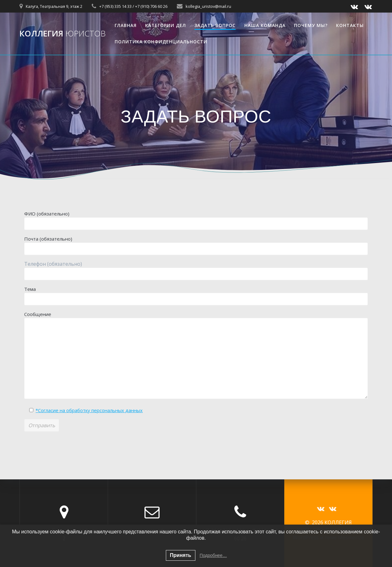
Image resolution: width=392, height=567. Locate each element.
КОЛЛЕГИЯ (63, 34)
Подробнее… (213, 555)
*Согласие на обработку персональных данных (89, 410)
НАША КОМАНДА (265, 25)
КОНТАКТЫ (350, 25)
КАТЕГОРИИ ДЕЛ (166, 25)
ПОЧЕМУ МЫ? (311, 25)
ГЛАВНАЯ (126, 25)
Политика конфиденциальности (161, 42)
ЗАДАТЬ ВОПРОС (215, 25)
